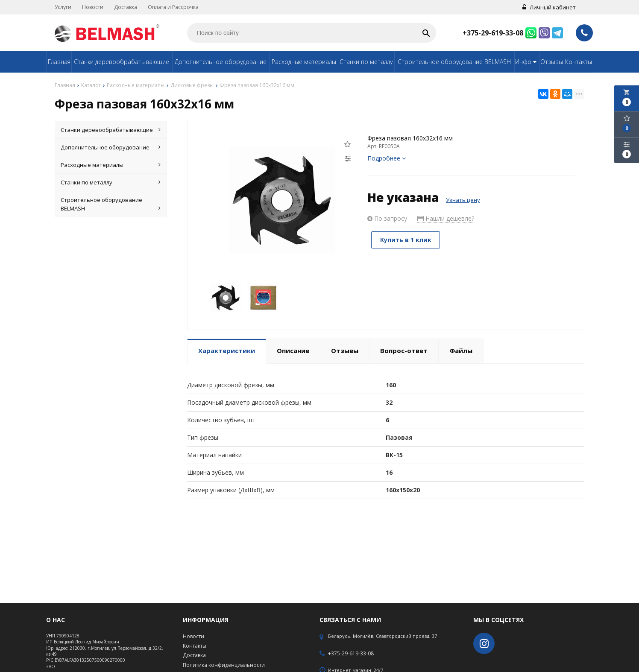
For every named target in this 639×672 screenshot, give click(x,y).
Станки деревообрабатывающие (122, 62)
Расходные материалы (304, 62)
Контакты (579, 62)
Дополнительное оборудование (221, 62)
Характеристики (227, 351)
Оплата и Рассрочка (173, 7)
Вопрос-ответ (404, 351)
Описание (293, 351)
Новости (93, 7)
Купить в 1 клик (406, 240)
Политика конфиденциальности (224, 665)
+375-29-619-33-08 (493, 33)
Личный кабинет (549, 7)
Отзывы (552, 62)
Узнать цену (463, 200)
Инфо (527, 62)
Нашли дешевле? (446, 218)
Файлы (461, 351)
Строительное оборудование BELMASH (454, 62)
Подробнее (387, 158)
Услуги (63, 7)
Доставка (126, 7)
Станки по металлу (366, 62)
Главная (59, 62)
